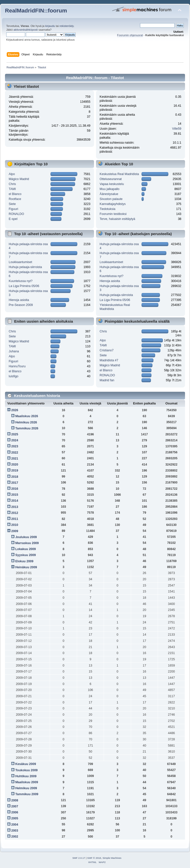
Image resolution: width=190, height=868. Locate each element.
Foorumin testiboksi (113, 214)
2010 (15, 525)
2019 (15, 471)
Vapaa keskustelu (112, 184)
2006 (15, 812)
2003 (15, 831)
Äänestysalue (109, 194)
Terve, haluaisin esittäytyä (118, 219)
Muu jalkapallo (110, 189)
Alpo (12, 174)
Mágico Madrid (19, 179)
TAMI (12, 189)
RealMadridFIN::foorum (36, 11)
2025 (15, 434)
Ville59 (177, 129)
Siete (12, 204)
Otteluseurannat (111, 179)
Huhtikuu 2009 (26, 776)
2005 (15, 818)
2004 (15, 825)
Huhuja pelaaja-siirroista (25, 267)
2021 (15, 459)
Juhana (14, 351)
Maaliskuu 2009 (27, 782)
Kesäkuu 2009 (25, 764)
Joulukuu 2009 (26, 537)
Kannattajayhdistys (113, 204)
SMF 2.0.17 (79, 858)
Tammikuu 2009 (27, 794)
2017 (15, 483)
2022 (15, 453)
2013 (15, 507)
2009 (15, 531)
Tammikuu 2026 (27, 428)
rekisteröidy (67, 26)
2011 (15, 519)
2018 (15, 477)
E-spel (13, 219)
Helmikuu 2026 (26, 422)
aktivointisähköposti (25, 30)
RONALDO (16, 214)
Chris (12, 184)
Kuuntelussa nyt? (21, 281)
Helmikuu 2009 (26, 788)
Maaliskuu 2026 (27, 416)
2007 (15, 806)
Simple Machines (112, 858)
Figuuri (13, 209)
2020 (15, 465)
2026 (15, 410)
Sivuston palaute (111, 199)
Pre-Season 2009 (21, 305)
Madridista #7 (109, 360)
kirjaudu (50, 26)
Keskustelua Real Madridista (119, 174)
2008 (15, 800)
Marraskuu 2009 (27, 543)
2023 (15, 446)
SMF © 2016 (94, 858)
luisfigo (14, 376)
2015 (15, 495)
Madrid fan (107, 380)
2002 (15, 837)
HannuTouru (17, 366)
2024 (15, 440)
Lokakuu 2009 (25, 549)
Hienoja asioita (19, 300)
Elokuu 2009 (24, 561)
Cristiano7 (107, 350)
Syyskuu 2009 (25, 555)
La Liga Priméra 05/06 (24, 286)
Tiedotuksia (108, 209)
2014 (15, 501)
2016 (15, 489)
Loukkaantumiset (20, 262)
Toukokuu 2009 (26, 770)
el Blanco (15, 194)
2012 (15, 513)
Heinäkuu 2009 (26, 567)
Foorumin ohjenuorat (130, 35)
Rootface (15, 199)
